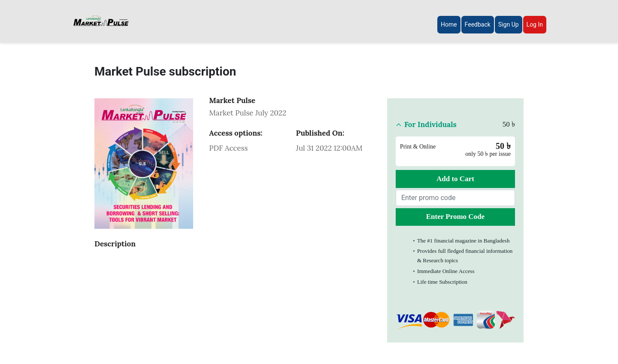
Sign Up (509, 24)
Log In (535, 24)
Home (449, 24)
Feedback (478, 24)
